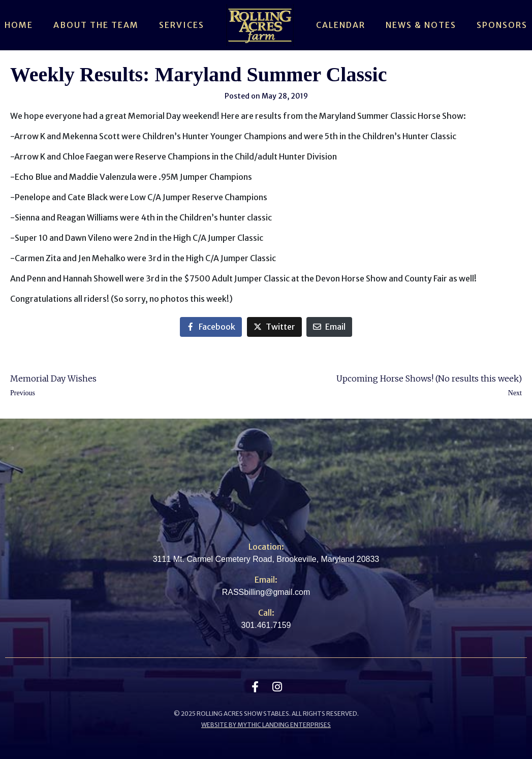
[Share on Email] (329, 327)
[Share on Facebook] (211, 327)
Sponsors (502, 25)
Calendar (341, 25)
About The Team (96, 25)
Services (182, 25)
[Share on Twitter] (274, 327)
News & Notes (421, 25)
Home (19, 25)
